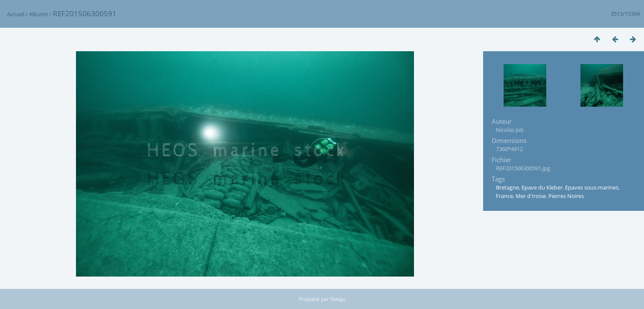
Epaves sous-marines (592, 187)
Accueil (16, 14)
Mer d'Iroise (531, 196)
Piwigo (338, 299)
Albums (39, 14)
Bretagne (507, 187)
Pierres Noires (566, 196)
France (504, 196)
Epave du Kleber (542, 187)
